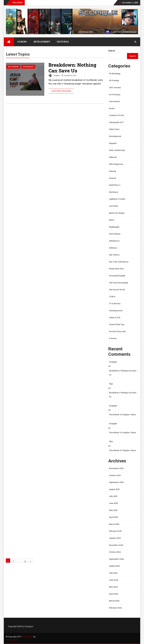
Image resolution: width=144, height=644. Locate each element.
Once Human (115, 234)
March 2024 (114, 601)
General (113, 178)
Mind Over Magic (117, 213)
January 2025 (115, 538)
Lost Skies (114, 206)
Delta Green (114, 129)
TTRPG (112, 297)
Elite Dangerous (116, 164)
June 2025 (113, 503)
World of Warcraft (117, 331)
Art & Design (13, 67)
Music (112, 220)
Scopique (54, 76)
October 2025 (115, 475)
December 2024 (116, 545)
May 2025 (113, 510)
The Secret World (117, 290)
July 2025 (113, 496)
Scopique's (28, 637)
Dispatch (113, 143)
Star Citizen (114, 255)
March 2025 (114, 524)
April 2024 (114, 594)
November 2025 (116, 468)
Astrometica (115, 101)
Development (42, 42)
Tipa (111, 384)
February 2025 (115, 531)
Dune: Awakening (117, 150)
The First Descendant (119, 283)
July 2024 (113, 573)
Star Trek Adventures (119, 262)
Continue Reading (61, 91)
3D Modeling (28, 67)
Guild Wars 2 (115, 185)
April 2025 (114, 517)
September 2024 (116, 559)
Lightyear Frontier (117, 199)
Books (112, 108)
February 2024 (115, 608)
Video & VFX (115, 318)
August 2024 (114, 566)
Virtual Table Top (117, 324)
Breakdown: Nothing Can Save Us (72, 68)
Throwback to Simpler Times (123, 414)
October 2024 (115, 552)
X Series (113, 338)
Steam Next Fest (116, 269)
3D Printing (114, 80)
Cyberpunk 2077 (116, 122)
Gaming (22, 42)
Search (112, 51)
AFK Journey (115, 87)
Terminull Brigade (117, 276)
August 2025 (114, 489)
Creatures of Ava (117, 115)
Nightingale (114, 227)
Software (113, 248)
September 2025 (116, 482)
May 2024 (113, 587)
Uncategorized (116, 310)
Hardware (114, 192)
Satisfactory (114, 241)
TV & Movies (115, 303)
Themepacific (12, 640)
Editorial (63, 42)
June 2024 (114, 580)
